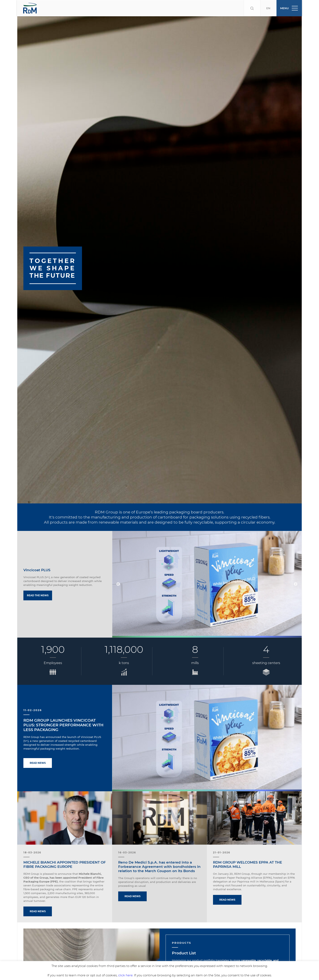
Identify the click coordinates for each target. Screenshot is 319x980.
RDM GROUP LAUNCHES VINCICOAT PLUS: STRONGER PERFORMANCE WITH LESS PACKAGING (63, 709)
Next (296, 568)
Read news (38, 747)
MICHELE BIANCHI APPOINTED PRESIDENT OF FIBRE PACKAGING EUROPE (65, 848)
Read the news (38, 579)
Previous (118, 568)
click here (125, 975)
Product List (184, 937)
